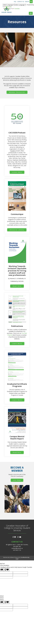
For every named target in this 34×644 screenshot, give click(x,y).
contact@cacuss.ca (17, 548)
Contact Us (21, 2)
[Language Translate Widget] (9, 5)
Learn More (17, 344)
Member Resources (17, 92)
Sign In (27, 2)
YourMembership (25, 557)
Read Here (17, 286)
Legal (17, 559)
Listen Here (17, 172)
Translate (7, 7)
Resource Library (17, 230)
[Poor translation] (7, 570)
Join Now (17, 480)
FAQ (15, 2)
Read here (17, 452)
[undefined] (7, 602)
